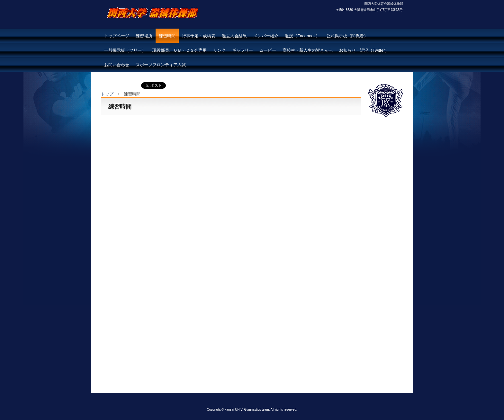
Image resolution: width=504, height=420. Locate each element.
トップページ (117, 36)
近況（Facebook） (302, 36)
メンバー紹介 (266, 36)
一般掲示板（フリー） (125, 50)
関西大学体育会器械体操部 (151, 27)
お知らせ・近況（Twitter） (364, 50)
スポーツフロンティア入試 (161, 65)
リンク (219, 50)
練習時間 (167, 36)
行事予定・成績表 (199, 36)
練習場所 (144, 36)
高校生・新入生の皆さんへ (308, 50)
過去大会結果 (234, 36)
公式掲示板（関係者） (347, 36)
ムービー (268, 50)
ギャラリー (243, 50)
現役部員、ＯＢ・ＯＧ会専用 (180, 50)
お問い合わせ (117, 65)
